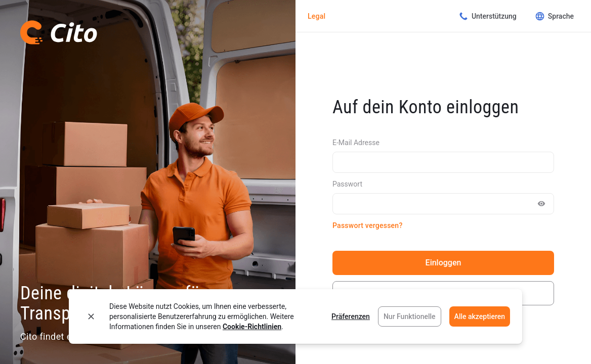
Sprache (554, 16)
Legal (316, 16)
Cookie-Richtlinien (252, 327)
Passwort (347, 184)
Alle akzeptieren (480, 316)
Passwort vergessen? (367, 225)
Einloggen (444, 263)
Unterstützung (488, 16)
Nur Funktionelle (410, 316)
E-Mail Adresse (356, 143)
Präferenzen (351, 316)
